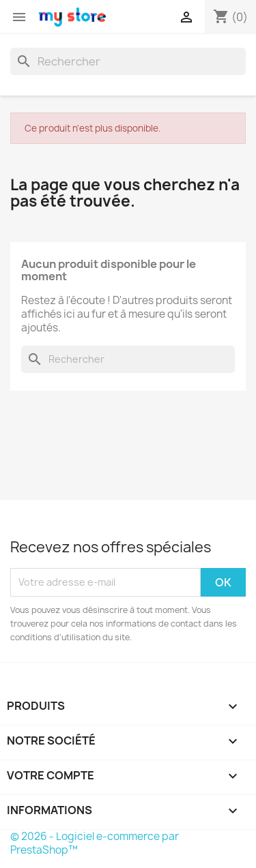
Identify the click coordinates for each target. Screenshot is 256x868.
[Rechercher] (128, 61)
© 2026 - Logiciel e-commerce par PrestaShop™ (95, 843)
